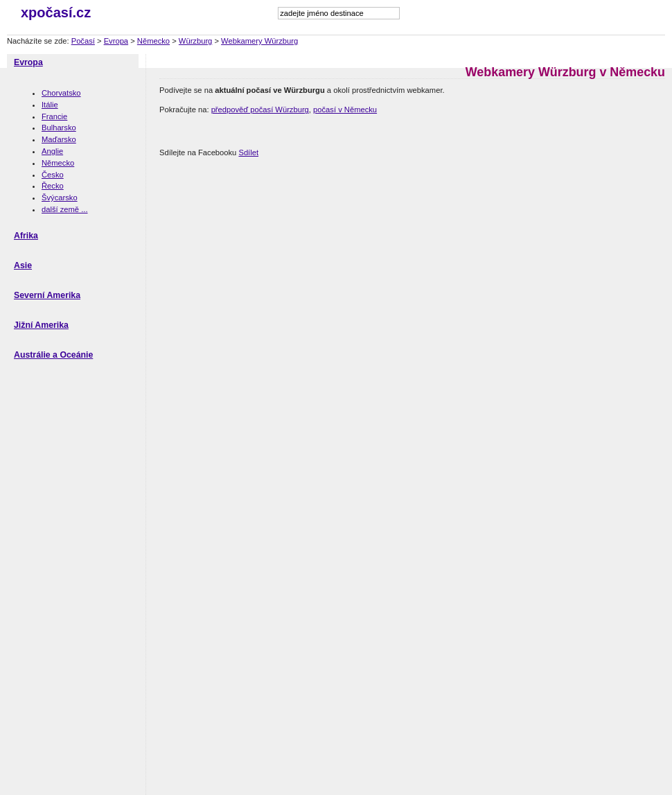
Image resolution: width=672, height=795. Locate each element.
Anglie (52, 151)
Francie (54, 116)
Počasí (83, 41)
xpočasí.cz (56, 12)
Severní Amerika (47, 295)
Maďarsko (59, 139)
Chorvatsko (61, 93)
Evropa (116, 41)
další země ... (65, 209)
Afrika (26, 236)
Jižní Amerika (41, 325)
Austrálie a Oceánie (53, 355)
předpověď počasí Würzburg (260, 110)
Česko (53, 175)
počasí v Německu (345, 110)
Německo (153, 41)
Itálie (50, 105)
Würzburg (196, 41)
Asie (23, 265)
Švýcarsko (60, 198)
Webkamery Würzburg (259, 41)
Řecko (53, 186)
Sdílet (248, 152)
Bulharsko (59, 128)
